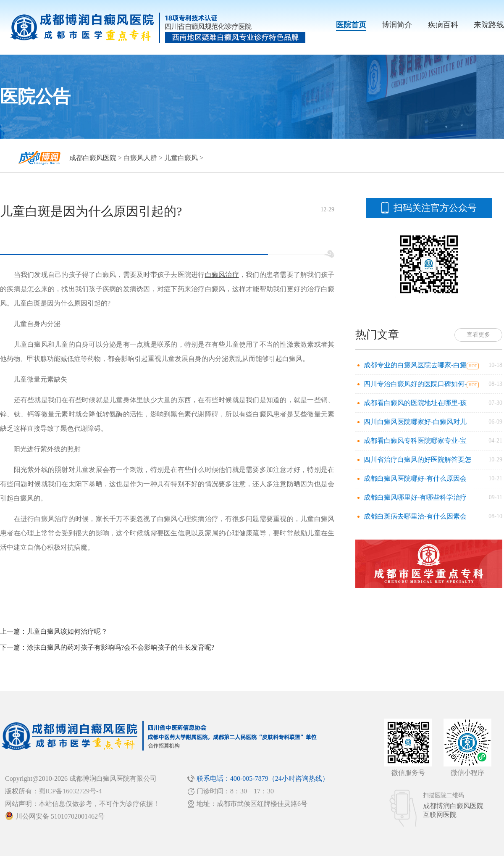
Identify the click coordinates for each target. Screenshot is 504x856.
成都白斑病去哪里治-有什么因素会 (415, 516)
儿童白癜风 (181, 158)
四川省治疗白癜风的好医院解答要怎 (417, 460)
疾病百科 (443, 25)
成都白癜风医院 (93, 158)
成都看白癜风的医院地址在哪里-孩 (415, 403)
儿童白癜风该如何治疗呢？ (67, 631)
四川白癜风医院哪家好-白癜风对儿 (415, 422)
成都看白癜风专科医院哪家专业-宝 (415, 441)
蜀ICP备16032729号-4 (70, 791)
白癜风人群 (140, 158)
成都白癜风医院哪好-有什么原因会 (415, 478)
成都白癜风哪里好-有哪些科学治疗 (415, 497)
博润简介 (397, 25)
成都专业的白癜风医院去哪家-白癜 (415, 365)
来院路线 (489, 25)
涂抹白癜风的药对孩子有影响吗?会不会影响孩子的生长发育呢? (121, 647)
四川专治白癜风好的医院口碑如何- (415, 384)
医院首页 (351, 25)
